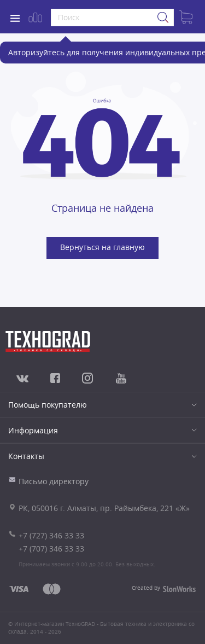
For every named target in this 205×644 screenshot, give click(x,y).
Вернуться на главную (102, 247)
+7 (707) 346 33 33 (51, 549)
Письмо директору (54, 481)
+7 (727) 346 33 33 (51, 535)
